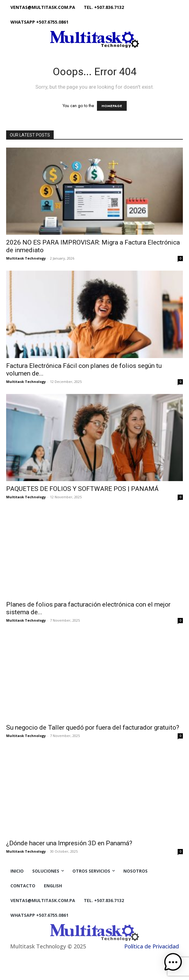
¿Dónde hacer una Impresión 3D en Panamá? (69, 843)
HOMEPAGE (112, 106)
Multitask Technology (26, 258)
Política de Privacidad (152, 946)
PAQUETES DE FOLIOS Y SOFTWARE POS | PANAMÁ (82, 489)
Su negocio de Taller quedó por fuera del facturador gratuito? (93, 727)
